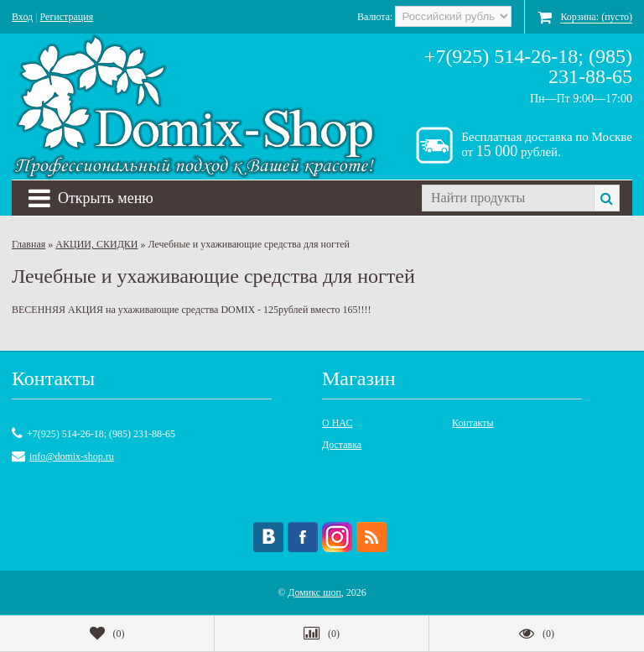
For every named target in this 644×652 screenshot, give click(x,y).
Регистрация (67, 17)
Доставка (342, 445)
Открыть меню (91, 198)
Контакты (473, 423)
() (107, 634)
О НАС (337, 423)
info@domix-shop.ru (72, 456)
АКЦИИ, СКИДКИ (96, 244)
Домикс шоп (314, 592)
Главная (29, 244)
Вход (22, 17)
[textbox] (508, 198)
